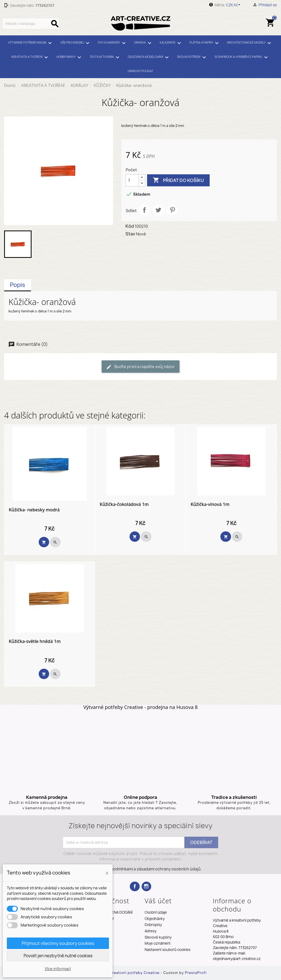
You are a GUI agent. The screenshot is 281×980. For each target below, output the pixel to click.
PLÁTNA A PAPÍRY (205, 43)
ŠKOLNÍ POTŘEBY (192, 57)
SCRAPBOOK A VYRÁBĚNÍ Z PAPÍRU (242, 57)
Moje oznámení (158, 943)
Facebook (135, 886)
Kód (130, 226)
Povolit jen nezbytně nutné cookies (58, 956)
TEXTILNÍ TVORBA (105, 57)
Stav (130, 234)
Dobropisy (153, 925)
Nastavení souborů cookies (168, 950)
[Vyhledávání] (31, 24)
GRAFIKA (143, 43)
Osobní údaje (156, 912)
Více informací (58, 969)
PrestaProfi (196, 973)
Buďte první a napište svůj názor (140, 367)
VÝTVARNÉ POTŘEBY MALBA (31, 43)
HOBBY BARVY (69, 57)
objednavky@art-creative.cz (237, 959)
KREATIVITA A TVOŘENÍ (30, 57)
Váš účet (158, 901)
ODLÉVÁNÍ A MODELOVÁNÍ (149, 57)
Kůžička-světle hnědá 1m (35, 642)
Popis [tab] (18, 285)
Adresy (151, 931)
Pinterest (172, 210)
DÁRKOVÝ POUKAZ (140, 71)
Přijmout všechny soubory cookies (58, 943)
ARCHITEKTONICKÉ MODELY (250, 43)
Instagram (146, 886)
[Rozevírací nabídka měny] (234, 5)
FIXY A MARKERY (113, 43)
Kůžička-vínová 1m (210, 505)
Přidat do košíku (178, 180)
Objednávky (155, 919)
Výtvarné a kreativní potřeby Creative (125, 973)
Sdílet (144, 210)
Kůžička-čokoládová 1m (124, 505)
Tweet (158, 210)
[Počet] (132, 180)
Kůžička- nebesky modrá (34, 510)
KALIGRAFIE (171, 43)
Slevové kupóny (158, 937)
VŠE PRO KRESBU (76, 43)
